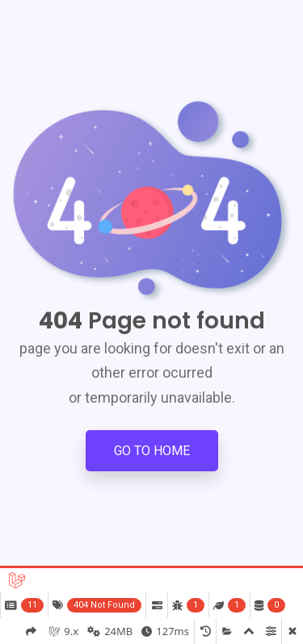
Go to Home (152, 451)
